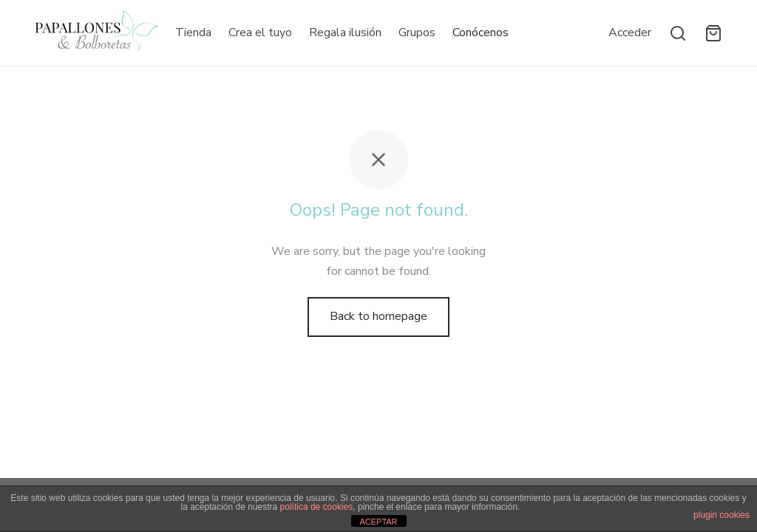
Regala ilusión (345, 33)
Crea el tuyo (260, 33)
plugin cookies (722, 515)
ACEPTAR (378, 522)
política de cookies (317, 507)
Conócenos (481, 33)
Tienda (193, 33)
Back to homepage (378, 316)
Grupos (417, 33)
